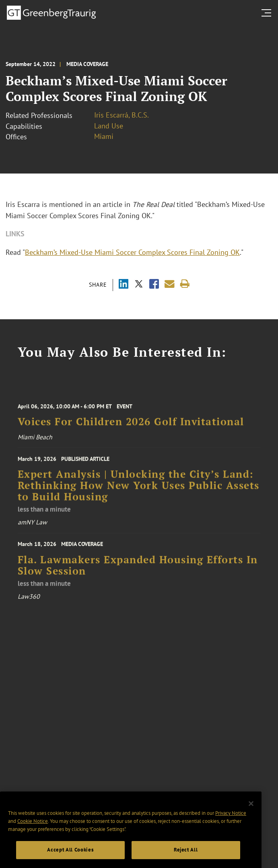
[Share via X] (139, 285)
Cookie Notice (33, 832)
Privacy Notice (231, 825)
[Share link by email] (170, 284)
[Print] (185, 284)
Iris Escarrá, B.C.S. (121, 115)
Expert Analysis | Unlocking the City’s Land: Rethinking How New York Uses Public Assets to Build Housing (139, 491)
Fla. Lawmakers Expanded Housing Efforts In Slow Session (138, 571)
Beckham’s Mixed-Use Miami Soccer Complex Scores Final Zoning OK (132, 252)
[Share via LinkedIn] (124, 285)
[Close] (251, 815)
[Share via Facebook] (154, 285)
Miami (104, 136)
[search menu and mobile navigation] (268, 13)
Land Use (109, 126)
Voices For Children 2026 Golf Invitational (131, 426)
